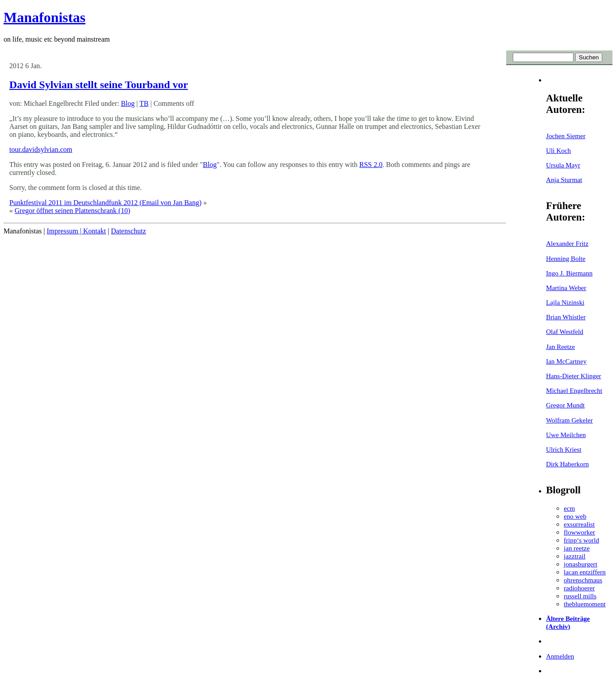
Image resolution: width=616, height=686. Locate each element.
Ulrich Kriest (564, 449)
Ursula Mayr (563, 165)
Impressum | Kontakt (76, 231)
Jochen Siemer (566, 136)
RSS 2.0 (371, 165)
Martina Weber (566, 288)
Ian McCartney (566, 361)
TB (144, 103)
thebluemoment (585, 604)
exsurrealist (579, 524)
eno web (575, 516)
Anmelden (560, 656)
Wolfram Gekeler (569, 420)
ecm (569, 508)
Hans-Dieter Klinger (573, 376)
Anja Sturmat (564, 180)
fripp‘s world (581, 540)
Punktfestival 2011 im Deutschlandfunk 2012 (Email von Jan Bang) (105, 203)
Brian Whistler (566, 317)
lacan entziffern (585, 572)
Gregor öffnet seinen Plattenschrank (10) (72, 211)
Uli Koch (558, 150)
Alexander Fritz (567, 243)
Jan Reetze (560, 347)
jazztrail (575, 556)
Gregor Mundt (565, 405)
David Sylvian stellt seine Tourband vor (99, 85)
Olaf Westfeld (565, 331)
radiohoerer (579, 588)
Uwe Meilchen (566, 435)
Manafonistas (45, 17)
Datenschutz (128, 231)
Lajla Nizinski (565, 302)
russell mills (580, 596)
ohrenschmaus (583, 580)
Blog (128, 103)
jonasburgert (581, 564)
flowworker (579, 532)
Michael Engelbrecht (574, 390)
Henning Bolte (566, 258)
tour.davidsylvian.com (41, 149)
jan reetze (577, 548)
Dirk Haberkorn (568, 464)
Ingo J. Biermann (569, 273)
